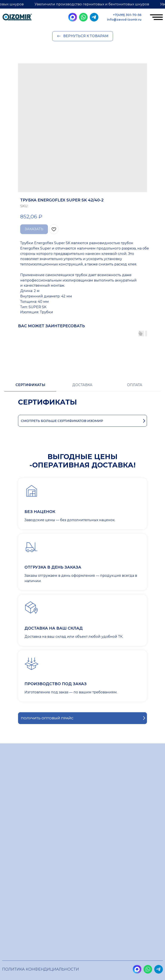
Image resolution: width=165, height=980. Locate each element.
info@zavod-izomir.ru (124, 20)
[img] (17, 18)
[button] (82, 718)
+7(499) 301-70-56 (127, 15)
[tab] (30, 387)
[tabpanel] (82, 406)
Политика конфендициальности (40, 969)
